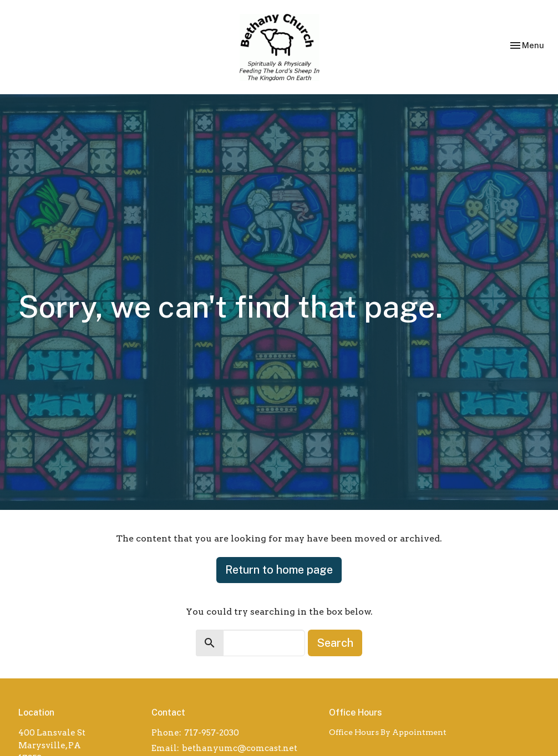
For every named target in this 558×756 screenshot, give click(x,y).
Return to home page (279, 570)
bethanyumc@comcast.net (240, 748)
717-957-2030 (212, 733)
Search (335, 643)
